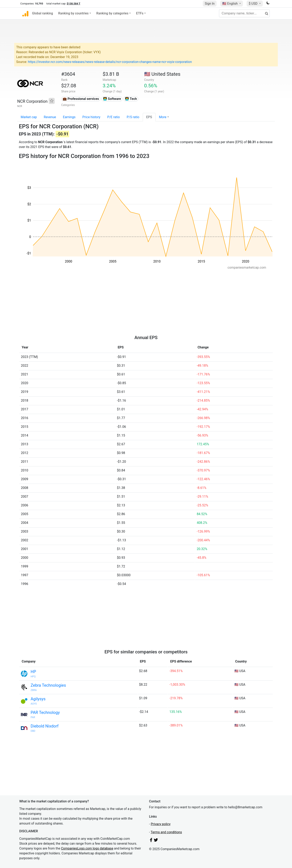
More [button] (163, 117)
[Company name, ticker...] (244, 13)
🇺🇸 (230, 4)
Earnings (69, 117)
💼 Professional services (81, 99)
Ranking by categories (112, 13)
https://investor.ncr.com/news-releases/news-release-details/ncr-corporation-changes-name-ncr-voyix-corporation (110, 62)
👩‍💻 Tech (131, 99)
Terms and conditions (166, 832)
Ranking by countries (73, 13)
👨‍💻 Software (112, 99)
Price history (91, 117)
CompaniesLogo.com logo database (87, 848)
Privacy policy (161, 824)
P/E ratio (114, 117)
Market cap (29, 117)
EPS (149, 117)
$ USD (253, 4)
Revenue (50, 117)
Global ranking (42, 13)
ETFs (140, 13)
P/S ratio (133, 117)
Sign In (210, 4)
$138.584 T (74, 4)
